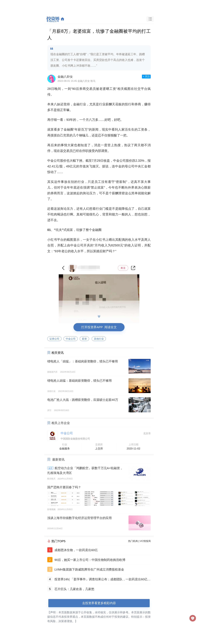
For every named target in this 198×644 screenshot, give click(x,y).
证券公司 (54, 339)
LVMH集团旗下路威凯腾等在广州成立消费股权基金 (89, 569)
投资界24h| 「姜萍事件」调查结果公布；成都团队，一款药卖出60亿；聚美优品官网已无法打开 (103, 580)
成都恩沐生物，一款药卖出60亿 (76, 550)
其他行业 (99, 339)
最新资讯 (58, 459)
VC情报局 (145, 541)
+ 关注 (146, 76)
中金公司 (71, 339)
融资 (51, 468)
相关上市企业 (61, 423)
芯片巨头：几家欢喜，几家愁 (74, 589)
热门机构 (133, 541)
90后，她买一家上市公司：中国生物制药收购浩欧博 (90, 560)
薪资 (84, 339)
